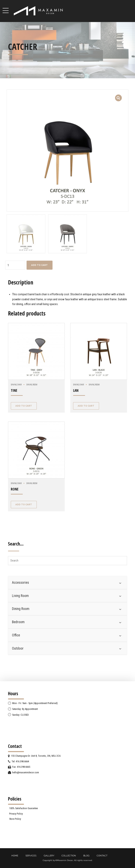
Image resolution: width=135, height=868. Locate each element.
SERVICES (31, 856)
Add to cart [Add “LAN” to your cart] (86, 406)
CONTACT (102, 856)
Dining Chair (16, 384)
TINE (14, 390)
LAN (76, 390)
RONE (15, 489)
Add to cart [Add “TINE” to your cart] (24, 406)
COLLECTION (69, 856)
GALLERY (49, 856)
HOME (15, 856)
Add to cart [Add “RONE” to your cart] (24, 504)
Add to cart (39, 265)
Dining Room (32, 384)
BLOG (86, 856)
